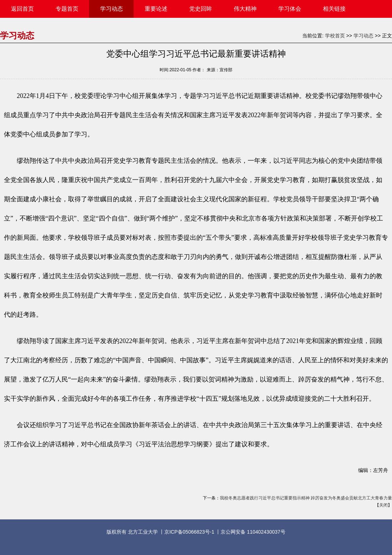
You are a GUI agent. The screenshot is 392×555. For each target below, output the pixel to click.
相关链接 (334, 9)
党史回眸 (201, 9)
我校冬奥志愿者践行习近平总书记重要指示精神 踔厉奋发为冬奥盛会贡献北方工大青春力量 (306, 498)
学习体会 (290, 9)
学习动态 (112, 9)
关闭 (383, 505)
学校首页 (335, 36)
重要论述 (156, 9)
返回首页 (22, 9)
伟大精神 (245, 9)
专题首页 (67, 9)
